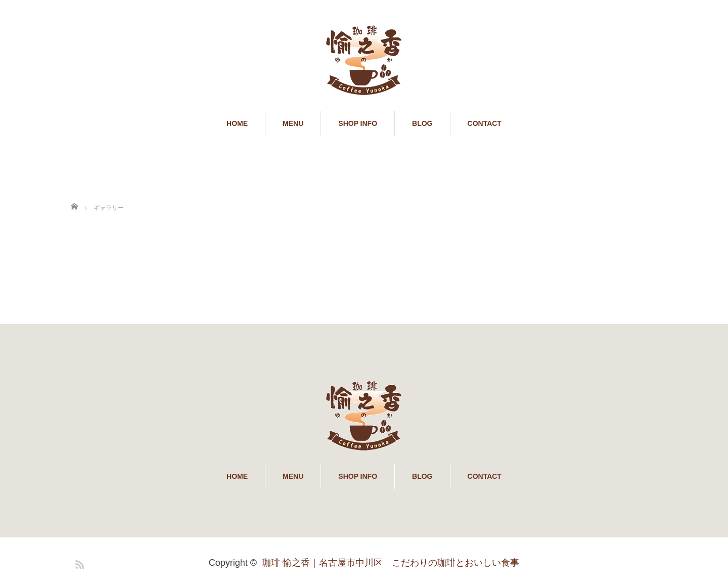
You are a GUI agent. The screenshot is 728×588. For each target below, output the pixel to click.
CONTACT (485, 123)
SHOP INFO (358, 123)
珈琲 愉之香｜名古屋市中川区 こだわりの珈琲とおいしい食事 (391, 563)
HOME (237, 123)
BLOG (422, 123)
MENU (293, 123)
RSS (78, 563)
